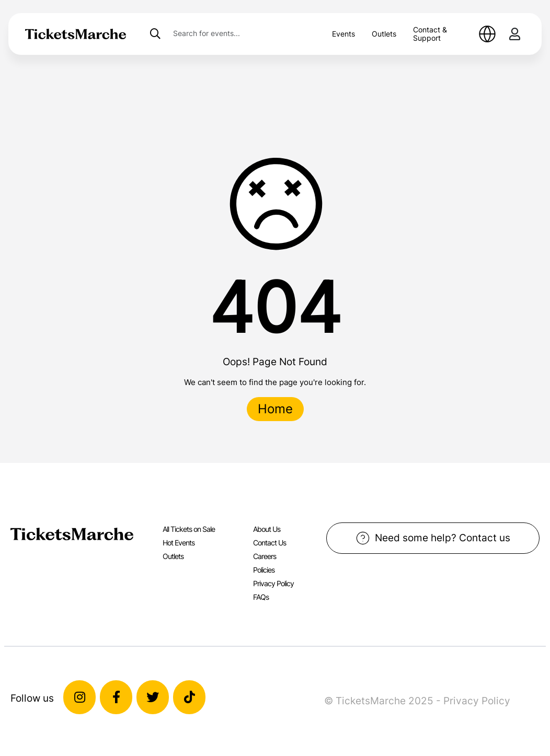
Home (275, 409)
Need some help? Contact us (433, 538)
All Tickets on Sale (189, 529)
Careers (265, 556)
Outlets (384, 34)
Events (343, 34)
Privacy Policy (273, 583)
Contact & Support (430, 34)
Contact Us (270, 543)
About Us (267, 529)
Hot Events (179, 543)
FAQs (261, 597)
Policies (264, 570)
